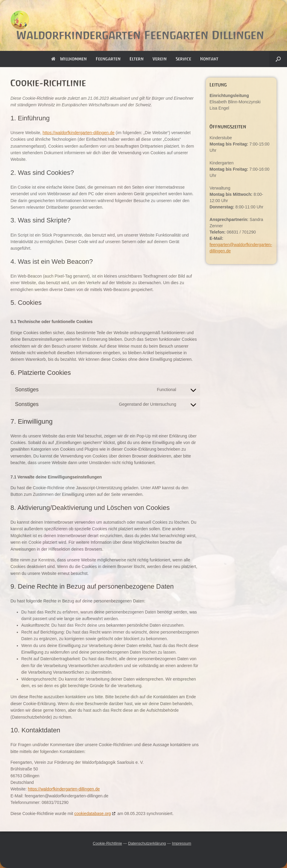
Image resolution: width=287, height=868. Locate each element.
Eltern (137, 59)
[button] (278, 59)
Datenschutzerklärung (147, 843)
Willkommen (69, 59)
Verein (160, 59)
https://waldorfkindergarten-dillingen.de (78, 133)
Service (183, 59)
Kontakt (209, 59)
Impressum (182, 843)
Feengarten (108, 59)
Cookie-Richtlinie (107, 843)
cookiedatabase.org (92, 814)
